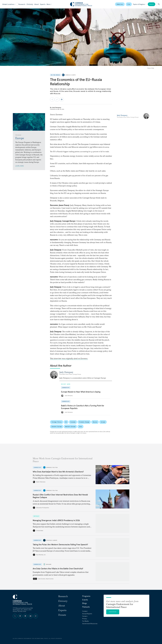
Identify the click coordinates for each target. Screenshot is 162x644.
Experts (43, 4)
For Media (85, 621)
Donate (152, 4)
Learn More (20, 166)
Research (22, 4)
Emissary (30, 4)
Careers (85, 616)
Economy (73, 422)
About (36, 4)
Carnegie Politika (52, 467)
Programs (86, 596)
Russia (95, 422)
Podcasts (86, 607)
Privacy (85, 619)
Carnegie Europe (70, 75)
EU (66, 422)
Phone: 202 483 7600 (19, 611)
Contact (85, 611)
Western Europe (70, 426)
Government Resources (90, 624)
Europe (103, 422)
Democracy (120, 4)
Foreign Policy (57, 422)
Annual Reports (87, 614)
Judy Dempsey (57, 108)
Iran (129, 4)
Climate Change (84, 422)
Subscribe (113, 612)
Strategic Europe (52, 540)
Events (85, 600)
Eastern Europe (57, 426)
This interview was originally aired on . (69, 358)
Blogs (85, 603)
